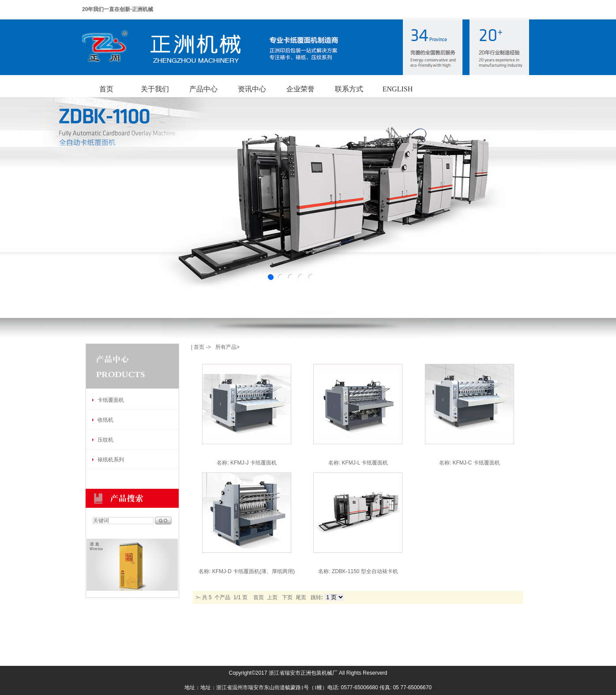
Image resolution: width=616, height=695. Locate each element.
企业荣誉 (300, 89)
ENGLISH (398, 89)
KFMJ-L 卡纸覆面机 (365, 463)
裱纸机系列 (111, 460)
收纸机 (105, 420)
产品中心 (203, 89)
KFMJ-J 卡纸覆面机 (254, 463)
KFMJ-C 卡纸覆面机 (476, 463)
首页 (106, 89)
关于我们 (155, 89)
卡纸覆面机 (111, 400)
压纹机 (105, 440)
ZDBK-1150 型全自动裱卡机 (365, 571)
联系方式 (349, 89)
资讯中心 (252, 89)
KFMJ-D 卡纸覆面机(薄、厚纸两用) (254, 571)
